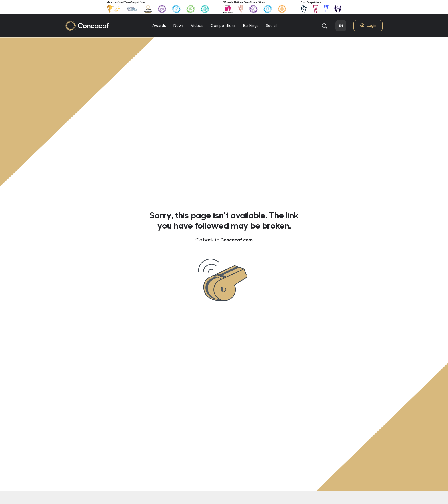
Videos (197, 26)
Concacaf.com (236, 239)
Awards (159, 26)
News (178, 26)
